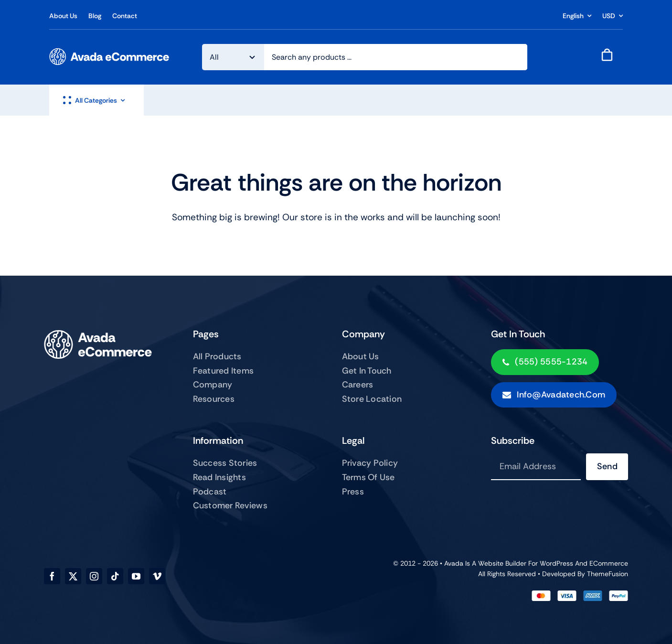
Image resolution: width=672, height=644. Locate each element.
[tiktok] (115, 576)
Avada (454, 563)
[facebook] (52, 576)
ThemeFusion (608, 574)
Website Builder (502, 563)
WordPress (556, 563)
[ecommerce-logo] (109, 53)
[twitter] (73, 576)
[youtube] (136, 576)
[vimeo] (157, 576)
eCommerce (609, 563)
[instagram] (94, 576)
